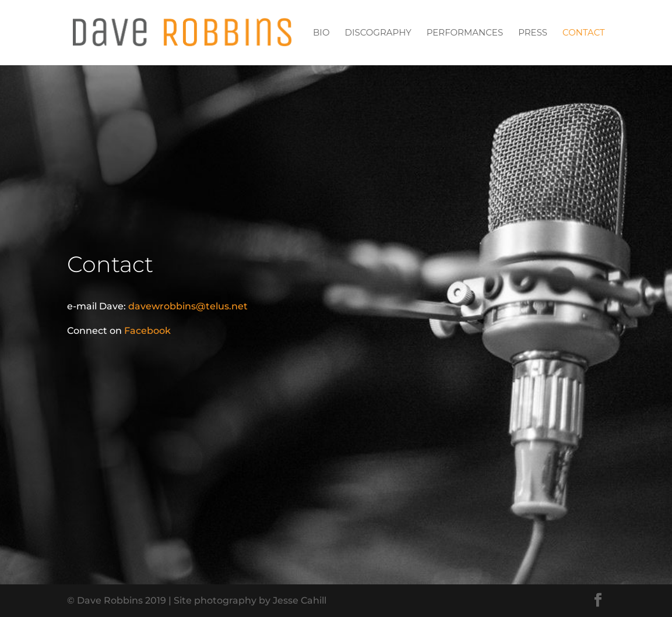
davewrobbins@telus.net (188, 306)
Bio (321, 33)
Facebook (147, 331)
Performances (465, 33)
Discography (378, 33)
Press (533, 33)
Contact (584, 33)
